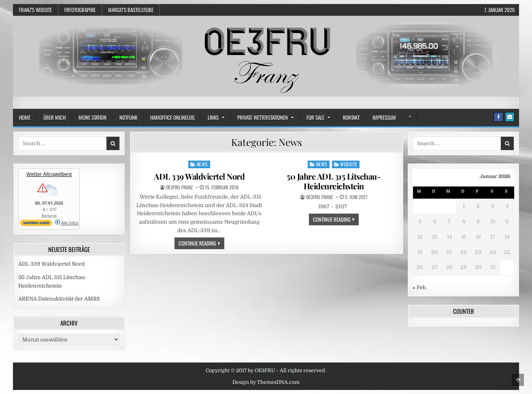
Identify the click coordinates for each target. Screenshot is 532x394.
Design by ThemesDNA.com (266, 382)
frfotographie (80, 10)
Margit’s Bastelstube (131, 10)
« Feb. (420, 287)
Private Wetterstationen (263, 117)
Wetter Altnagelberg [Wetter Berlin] (49, 174)
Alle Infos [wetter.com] (67, 223)
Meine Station (93, 117)
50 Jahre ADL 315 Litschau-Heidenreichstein (334, 181)
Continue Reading (201, 243)
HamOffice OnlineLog (172, 117)
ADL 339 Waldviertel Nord (199, 176)
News (202, 164)
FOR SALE (315, 117)
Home (25, 117)
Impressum (384, 117)
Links (213, 117)
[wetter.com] (36, 225)
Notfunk (128, 117)
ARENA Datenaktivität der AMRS (59, 299)
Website (349, 164)
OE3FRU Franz (179, 187)
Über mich (54, 117)
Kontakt (351, 117)
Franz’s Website (35, 10)
